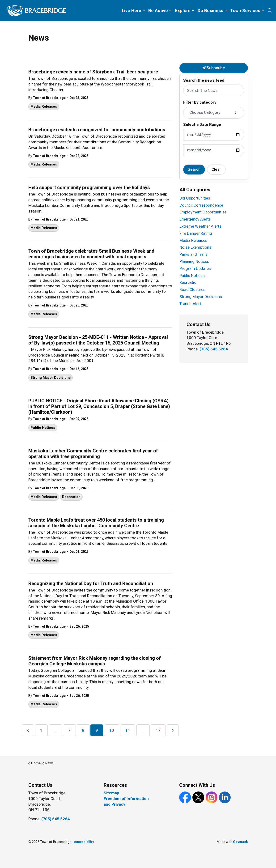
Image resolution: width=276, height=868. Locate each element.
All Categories (195, 190)
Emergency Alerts (195, 219)
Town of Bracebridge (49, 98)
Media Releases (44, 106)
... (55, 731)
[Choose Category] (214, 113)
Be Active (158, 11)
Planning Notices (194, 261)
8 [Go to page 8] (83, 730)
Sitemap (111, 793)
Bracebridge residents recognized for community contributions (97, 130)
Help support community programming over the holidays (89, 187)
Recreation (71, 497)
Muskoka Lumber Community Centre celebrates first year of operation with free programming (93, 454)
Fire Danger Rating (196, 233)
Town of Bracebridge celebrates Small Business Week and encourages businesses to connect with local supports (91, 254)
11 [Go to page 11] (128, 730)
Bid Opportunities (195, 198)
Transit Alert (190, 304)
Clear (216, 169)
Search (194, 169)
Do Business (210, 11)
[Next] (173, 730)
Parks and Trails (193, 254)
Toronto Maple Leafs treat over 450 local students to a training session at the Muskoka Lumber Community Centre (96, 523)
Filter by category (200, 102)
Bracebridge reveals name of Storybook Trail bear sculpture (93, 72)
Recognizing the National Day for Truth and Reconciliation (91, 583)
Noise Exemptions (195, 247)
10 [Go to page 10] (112, 730)
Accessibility (84, 842)
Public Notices (43, 428)
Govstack (240, 842)
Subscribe (214, 68)
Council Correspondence (201, 205)
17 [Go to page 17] (158, 730)
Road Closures (192, 289)
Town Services (245, 11)
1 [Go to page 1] (41, 730)
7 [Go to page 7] (69, 730)
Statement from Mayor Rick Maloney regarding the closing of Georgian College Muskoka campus (95, 661)
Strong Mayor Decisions (51, 378)
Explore (183, 11)
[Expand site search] (270, 11)
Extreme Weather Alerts (200, 226)
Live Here (132, 11)
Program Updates (195, 268)
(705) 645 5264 (214, 349)
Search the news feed (204, 80)
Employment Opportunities (203, 212)
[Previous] (28, 730)
